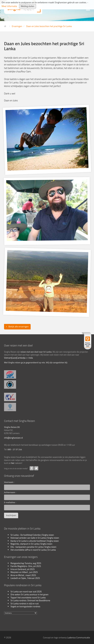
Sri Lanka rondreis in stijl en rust (25, 604)
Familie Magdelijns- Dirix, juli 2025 (26, 566)
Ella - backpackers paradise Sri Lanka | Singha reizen (33, 547)
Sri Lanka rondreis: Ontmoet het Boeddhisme (30, 600)
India (31, 358)
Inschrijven (11, 515)
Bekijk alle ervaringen (19, 326)
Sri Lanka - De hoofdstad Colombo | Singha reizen (32, 535)
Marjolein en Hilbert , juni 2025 (24, 572)
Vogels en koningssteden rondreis (25, 606)
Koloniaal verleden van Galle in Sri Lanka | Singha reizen (35, 538)
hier (13, 463)
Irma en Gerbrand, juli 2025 (23, 569)
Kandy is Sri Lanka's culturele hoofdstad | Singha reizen (35, 541)
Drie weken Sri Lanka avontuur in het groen (29, 594)
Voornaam (9, 482)
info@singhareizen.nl (13, 438)
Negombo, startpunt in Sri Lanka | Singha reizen (31, 544)
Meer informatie (9, 6)
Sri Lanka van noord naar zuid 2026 (26, 592)
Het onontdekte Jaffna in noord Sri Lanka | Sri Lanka (33, 550)
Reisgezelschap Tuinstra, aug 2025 (26, 563)
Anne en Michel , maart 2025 (23, 575)
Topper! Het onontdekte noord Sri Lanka (28, 598)
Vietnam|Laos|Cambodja (15, 358)
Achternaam (10, 492)
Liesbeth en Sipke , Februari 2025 (25, 578)
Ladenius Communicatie (79, 637)
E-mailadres (10, 502)
